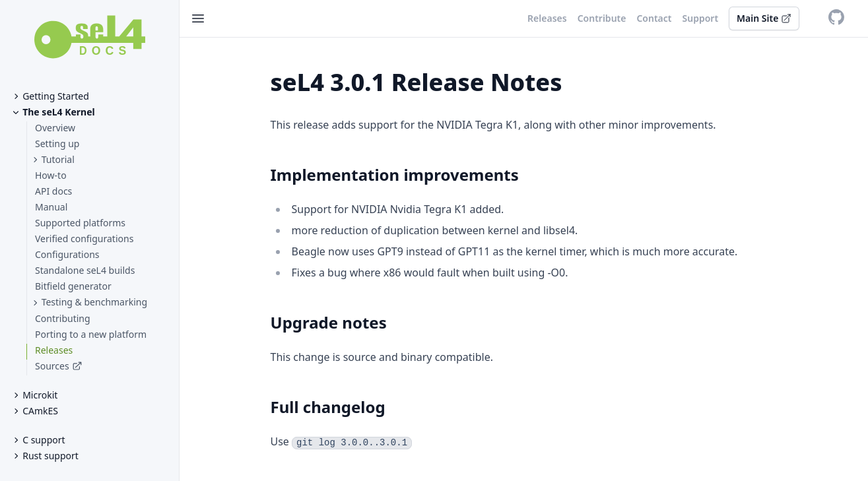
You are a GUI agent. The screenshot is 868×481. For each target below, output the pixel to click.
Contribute (602, 18)
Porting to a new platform (91, 334)
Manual (51, 207)
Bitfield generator (73, 286)
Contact (654, 18)
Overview (55, 128)
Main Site (764, 18)
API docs (53, 191)
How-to (51, 175)
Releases (54, 350)
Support (701, 18)
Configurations (67, 254)
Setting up (57, 144)
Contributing (63, 318)
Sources (52, 366)
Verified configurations (84, 239)
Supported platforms (80, 223)
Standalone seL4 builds (85, 270)
